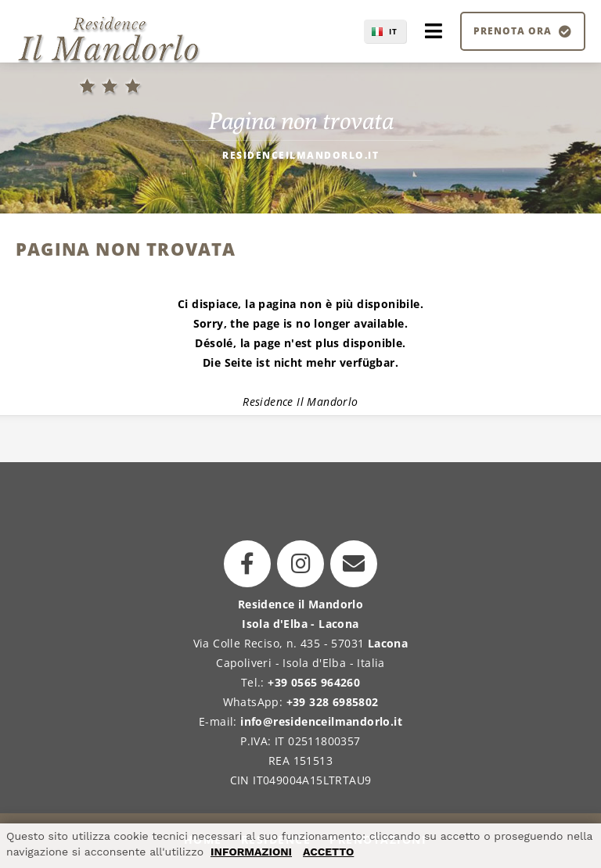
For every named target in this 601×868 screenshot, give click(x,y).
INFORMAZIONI (251, 852)
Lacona (388, 643)
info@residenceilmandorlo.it (321, 721)
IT (393, 31)
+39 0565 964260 (314, 682)
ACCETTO (328, 852)
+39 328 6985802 (333, 702)
